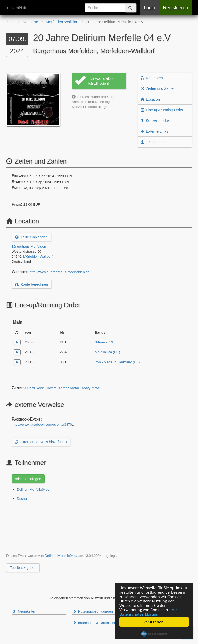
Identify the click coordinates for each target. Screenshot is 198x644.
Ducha (22, 499)
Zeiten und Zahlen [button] (158, 88)
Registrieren (175, 8)
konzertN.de (17, 8)
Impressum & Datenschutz (96, 623)
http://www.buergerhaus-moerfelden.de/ (60, 272)
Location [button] (150, 99)
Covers (51, 388)
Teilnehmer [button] (152, 142)
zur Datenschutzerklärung (148, 612)
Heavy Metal (90, 388)
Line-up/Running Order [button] (162, 110)
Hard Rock (35, 388)
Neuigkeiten (24, 611)
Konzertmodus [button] (155, 120)
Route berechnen (31, 284)
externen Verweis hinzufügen (41, 442)
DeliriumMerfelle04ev (33, 490)
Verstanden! (154, 622)
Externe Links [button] (154, 131)
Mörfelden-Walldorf (38, 257)
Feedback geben (23, 568)
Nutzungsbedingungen (93, 611)
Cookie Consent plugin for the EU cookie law (154, 634)
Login (150, 8)
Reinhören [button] (152, 78)
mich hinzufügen (28, 479)
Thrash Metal (69, 388)
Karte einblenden (31, 237)
